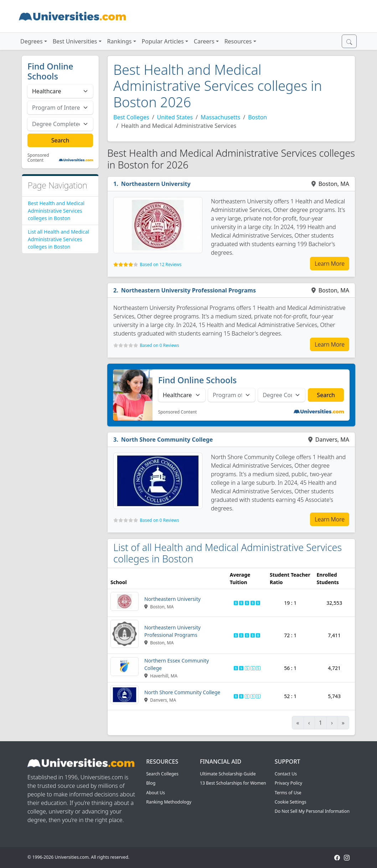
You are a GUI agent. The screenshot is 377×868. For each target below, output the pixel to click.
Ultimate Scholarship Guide (228, 774)
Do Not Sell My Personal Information (312, 811)
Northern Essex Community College (177, 664)
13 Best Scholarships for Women (233, 783)
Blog (151, 783)
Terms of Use (288, 793)
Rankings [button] (120, 41)
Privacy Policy (288, 783)
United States (175, 117)
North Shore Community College (167, 440)
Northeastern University (156, 184)
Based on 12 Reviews (161, 264)
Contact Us (286, 774)
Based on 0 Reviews (159, 345)
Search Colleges (162, 774)
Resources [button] (238, 41)
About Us (156, 793)
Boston (257, 117)
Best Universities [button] (75, 41)
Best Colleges (131, 117)
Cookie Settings (291, 802)
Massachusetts (220, 117)
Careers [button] (204, 41)
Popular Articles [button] (163, 41)
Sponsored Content (38, 158)
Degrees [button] (32, 41)
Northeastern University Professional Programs (188, 290)
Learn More (330, 264)
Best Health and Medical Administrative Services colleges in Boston (56, 211)
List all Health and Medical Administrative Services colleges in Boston (58, 239)
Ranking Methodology (169, 802)
